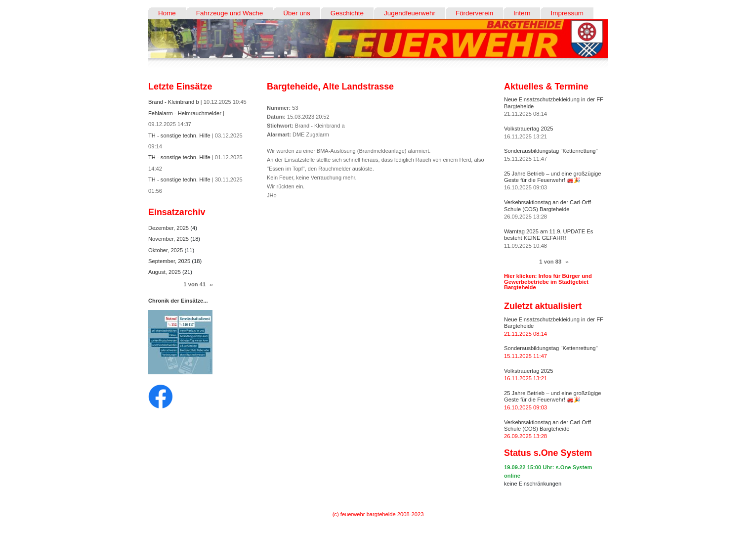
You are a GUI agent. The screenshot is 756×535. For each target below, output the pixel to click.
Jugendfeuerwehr (410, 13)
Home (167, 13)
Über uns (297, 13)
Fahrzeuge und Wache (230, 13)
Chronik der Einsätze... (178, 301)
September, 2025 (170, 261)
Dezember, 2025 (169, 228)
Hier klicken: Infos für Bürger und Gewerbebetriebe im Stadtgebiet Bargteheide (548, 281)
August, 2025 (165, 272)
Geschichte (347, 13)
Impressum (567, 13)
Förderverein (474, 13)
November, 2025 (169, 239)
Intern (522, 13)
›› (211, 285)
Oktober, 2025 (166, 250)
